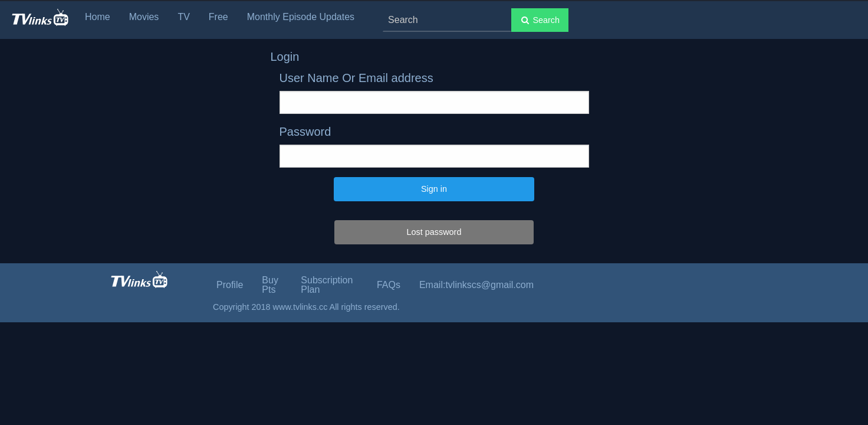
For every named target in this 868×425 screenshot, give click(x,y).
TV (183, 17)
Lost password (434, 232)
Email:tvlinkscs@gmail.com (476, 285)
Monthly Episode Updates (301, 17)
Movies (144, 17)
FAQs (389, 285)
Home (98, 17)
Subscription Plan (327, 285)
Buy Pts (270, 285)
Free (218, 17)
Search (540, 20)
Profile (230, 285)
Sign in (434, 189)
